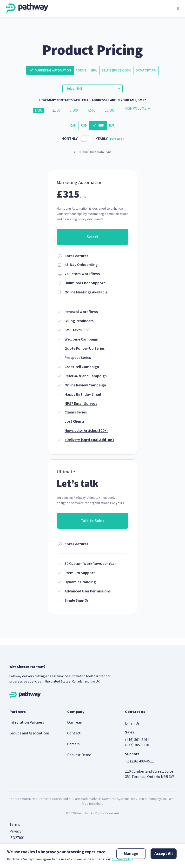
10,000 (110, 110)
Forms (81, 70)
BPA (94, 70)
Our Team (75, 722)
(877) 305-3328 (137, 745)
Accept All (164, 854)
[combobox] (92, 89)
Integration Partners (27, 722)
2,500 (56, 110)
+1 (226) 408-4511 (139, 761)
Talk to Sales (92, 521)
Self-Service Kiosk (116, 70)
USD (84, 125)
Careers (73, 744)
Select (93, 237)
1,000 (39, 110)
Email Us (132, 723)
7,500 (91, 110)
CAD (73, 125)
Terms (15, 824)
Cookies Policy (122, 859)
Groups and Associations (30, 733)
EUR (112, 125)
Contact (74, 733)
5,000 (74, 110)
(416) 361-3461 (137, 740)
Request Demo (79, 755)
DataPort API (146, 70)
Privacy (15, 831)
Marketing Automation (53, 70)
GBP (101, 125)
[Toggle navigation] (178, 8)
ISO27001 (17, 838)
